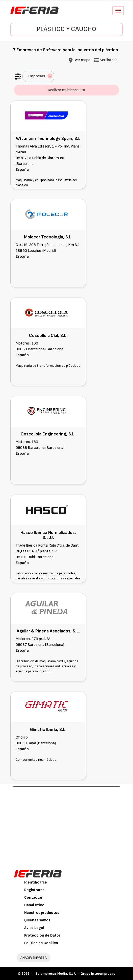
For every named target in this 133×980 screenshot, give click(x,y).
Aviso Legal (34, 928)
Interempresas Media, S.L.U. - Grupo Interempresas (74, 974)
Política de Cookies (41, 943)
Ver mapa (83, 60)
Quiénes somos (37, 920)
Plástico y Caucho (66, 29)
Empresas (40, 76)
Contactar (33, 898)
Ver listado (109, 60)
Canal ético (34, 905)
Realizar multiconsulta (66, 90)
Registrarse (34, 890)
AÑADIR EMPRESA (34, 958)
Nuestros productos (42, 913)
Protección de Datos (42, 935)
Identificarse (36, 882)
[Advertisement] (67, 824)
